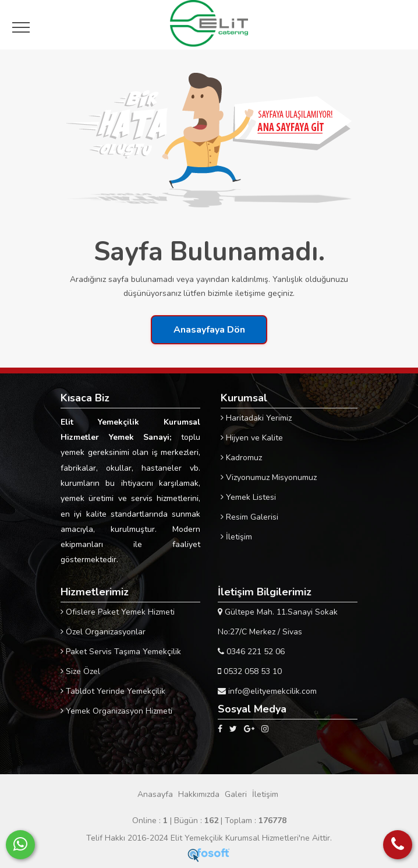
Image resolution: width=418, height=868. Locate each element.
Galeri (236, 794)
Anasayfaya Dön (209, 330)
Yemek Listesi (248, 497)
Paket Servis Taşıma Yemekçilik (121, 652)
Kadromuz (241, 458)
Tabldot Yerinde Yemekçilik (113, 691)
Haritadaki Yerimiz (256, 418)
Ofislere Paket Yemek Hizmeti (118, 612)
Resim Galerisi (249, 517)
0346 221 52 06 (251, 652)
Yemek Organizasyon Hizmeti (116, 711)
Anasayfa (155, 794)
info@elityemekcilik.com (267, 691)
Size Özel (80, 671)
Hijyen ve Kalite (252, 438)
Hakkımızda (199, 794)
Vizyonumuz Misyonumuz (269, 477)
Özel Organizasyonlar (103, 632)
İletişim (236, 537)
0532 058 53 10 (250, 671)
